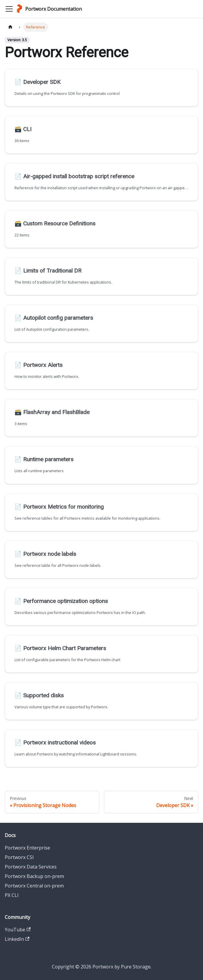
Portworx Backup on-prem (34, 876)
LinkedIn (17, 939)
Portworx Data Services (31, 867)
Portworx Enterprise (27, 848)
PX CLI (12, 895)
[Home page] (10, 27)
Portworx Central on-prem (34, 886)
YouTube (18, 930)
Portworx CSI (19, 857)
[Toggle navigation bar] (9, 9)
